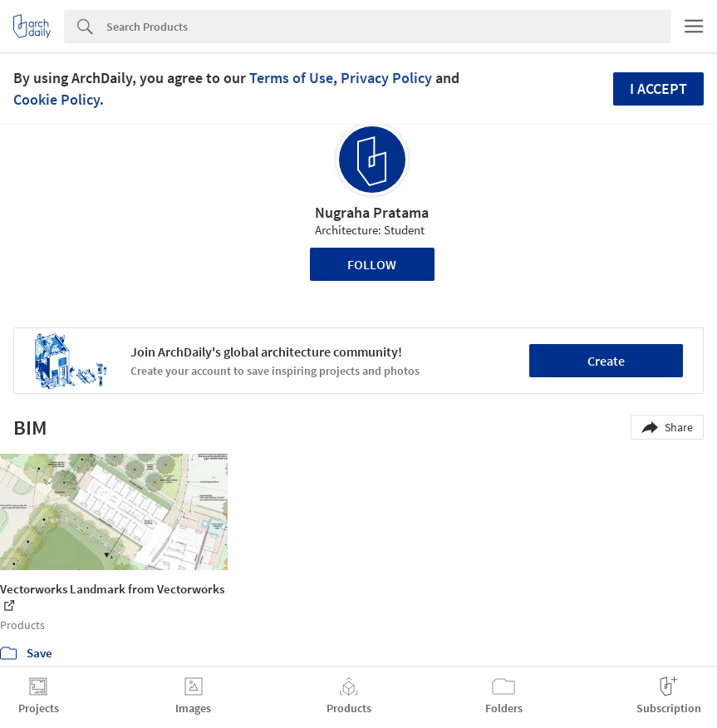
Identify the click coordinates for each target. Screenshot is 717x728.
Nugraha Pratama (372, 212)
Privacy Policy (386, 78)
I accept (658, 89)
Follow (372, 264)
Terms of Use (291, 78)
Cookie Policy (56, 99)
